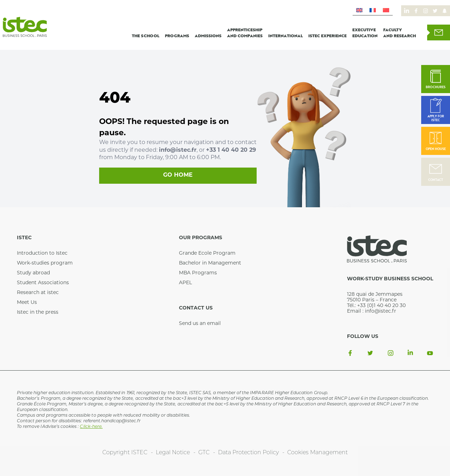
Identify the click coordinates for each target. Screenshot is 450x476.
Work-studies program (45, 263)
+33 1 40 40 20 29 (231, 150)
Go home (178, 175)
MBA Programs (198, 273)
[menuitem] (359, 10)
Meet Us (27, 303)
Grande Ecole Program (207, 253)
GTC (204, 453)
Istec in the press (38, 312)
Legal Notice (173, 453)
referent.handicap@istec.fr (112, 421)
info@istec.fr (178, 150)
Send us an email (200, 324)
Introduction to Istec (42, 253)
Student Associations (43, 283)
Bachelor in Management (210, 263)
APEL (185, 283)
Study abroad (33, 273)
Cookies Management (317, 453)
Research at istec (38, 293)
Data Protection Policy (248, 453)
